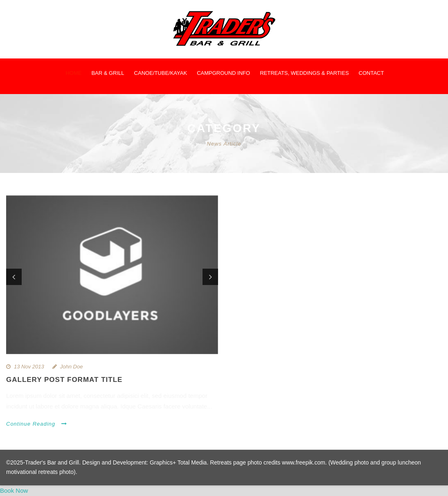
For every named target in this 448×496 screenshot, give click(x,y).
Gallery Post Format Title (64, 380)
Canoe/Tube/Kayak (161, 73)
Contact (371, 73)
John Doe (72, 367)
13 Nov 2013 (29, 367)
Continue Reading (37, 424)
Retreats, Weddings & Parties (304, 73)
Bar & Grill (108, 73)
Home (73, 73)
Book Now (14, 490)
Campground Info (223, 73)
